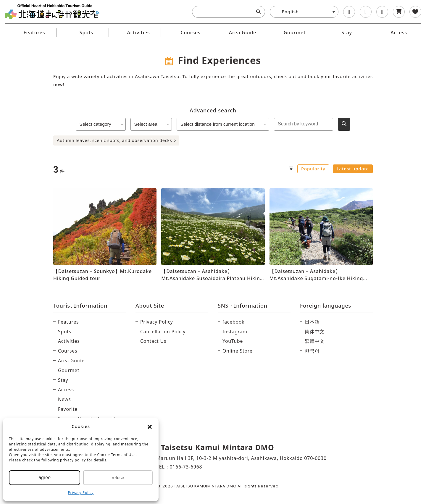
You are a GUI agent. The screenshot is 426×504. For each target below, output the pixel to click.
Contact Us (153, 341)
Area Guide (243, 33)
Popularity (313, 169)
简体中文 (315, 332)
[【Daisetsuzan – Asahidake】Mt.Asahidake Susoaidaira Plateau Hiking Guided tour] (213, 235)
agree (45, 478)
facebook (234, 322)
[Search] (258, 12)
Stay (347, 33)
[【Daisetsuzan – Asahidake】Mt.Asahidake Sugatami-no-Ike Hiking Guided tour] (321, 235)
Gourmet (295, 33)
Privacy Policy (81, 493)
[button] (150, 427)
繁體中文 (315, 341)
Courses (190, 33)
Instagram (235, 332)
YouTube (233, 341)
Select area (151, 124)
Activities (139, 33)
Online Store (238, 351)
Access (399, 33)
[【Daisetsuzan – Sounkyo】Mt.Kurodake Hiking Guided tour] (105, 235)
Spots (86, 33)
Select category (100, 124)
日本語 (312, 322)
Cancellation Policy (163, 332)
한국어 (312, 351)
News (64, 399)
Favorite (68, 409)
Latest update (353, 169)
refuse (118, 478)
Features (34, 33)
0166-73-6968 (186, 467)
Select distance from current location (224, 124)
